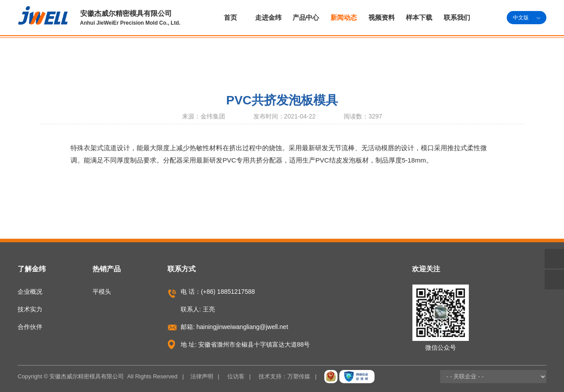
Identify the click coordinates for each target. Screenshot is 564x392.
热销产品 (107, 269)
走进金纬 (268, 17)
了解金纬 (32, 269)
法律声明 (202, 376)
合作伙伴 (30, 327)
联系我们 (457, 17)
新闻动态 (344, 17)
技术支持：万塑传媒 (284, 376)
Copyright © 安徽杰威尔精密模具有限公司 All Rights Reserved (98, 376)
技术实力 (30, 309)
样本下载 (419, 17)
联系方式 (182, 269)
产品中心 (306, 17)
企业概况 (30, 292)
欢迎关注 (426, 269)
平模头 (102, 292)
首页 (230, 17)
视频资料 (382, 17)
